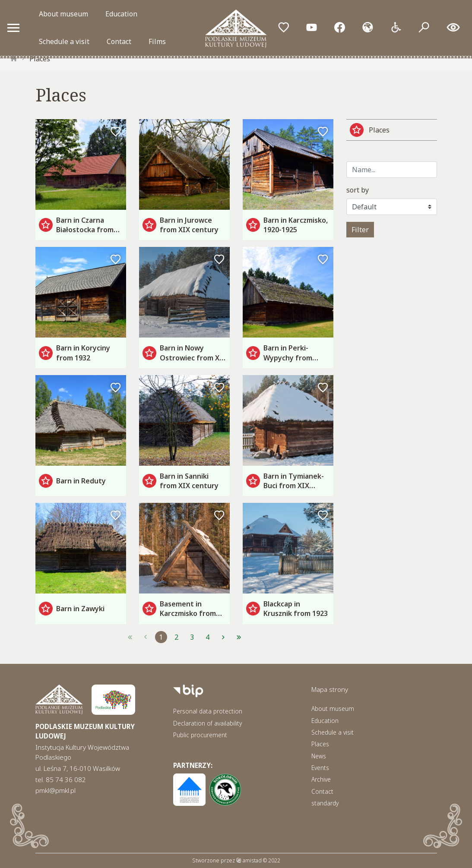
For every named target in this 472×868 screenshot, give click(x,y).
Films (157, 41)
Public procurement (200, 735)
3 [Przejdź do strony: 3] (192, 637)
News (319, 756)
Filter (360, 230)
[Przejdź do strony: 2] (223, 637)
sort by (358, 190)
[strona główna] (14, 59)
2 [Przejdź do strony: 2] (176, 637)
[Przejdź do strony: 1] (130, 637)
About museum (63, 14)
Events (320, 768)
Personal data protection (208, 711)
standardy (325, 803)
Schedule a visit (64, 41)
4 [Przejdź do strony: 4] (207, 637)
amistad (249, 860)
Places (40, 59)
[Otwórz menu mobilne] (13, 28)
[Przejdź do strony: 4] (239, 637)
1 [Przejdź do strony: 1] (161, 637)
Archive (321, 779)
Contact (119, 41)
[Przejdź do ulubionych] (284, 28)
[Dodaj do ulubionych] (116, 132)
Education (121, 14)
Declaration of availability (207, 723)
